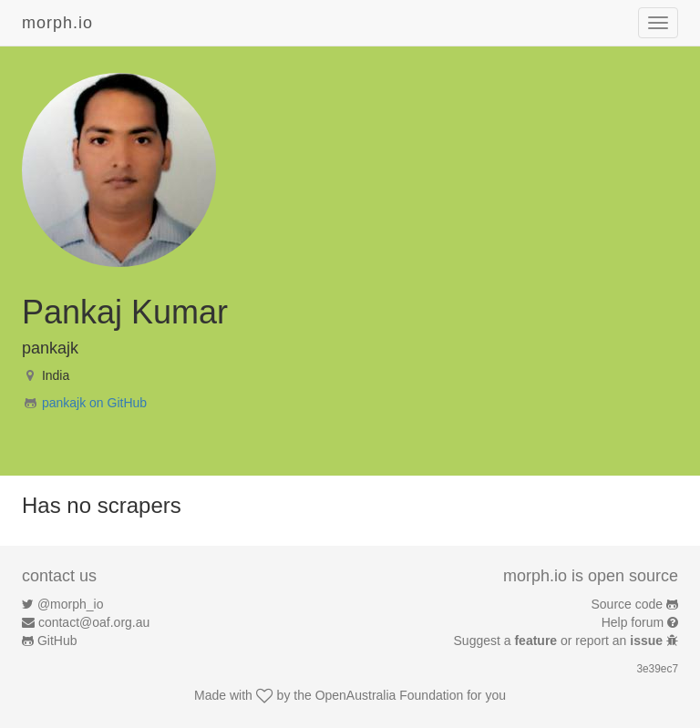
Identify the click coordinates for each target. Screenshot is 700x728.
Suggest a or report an (560, 641)
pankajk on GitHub (94, 403)
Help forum (633, 622)
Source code (628, 604)
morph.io (57, 23)
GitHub (57, 641)
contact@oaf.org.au (94, 622)
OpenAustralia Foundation (390, 695)
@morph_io (71, 604)
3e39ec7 (657, 669)
